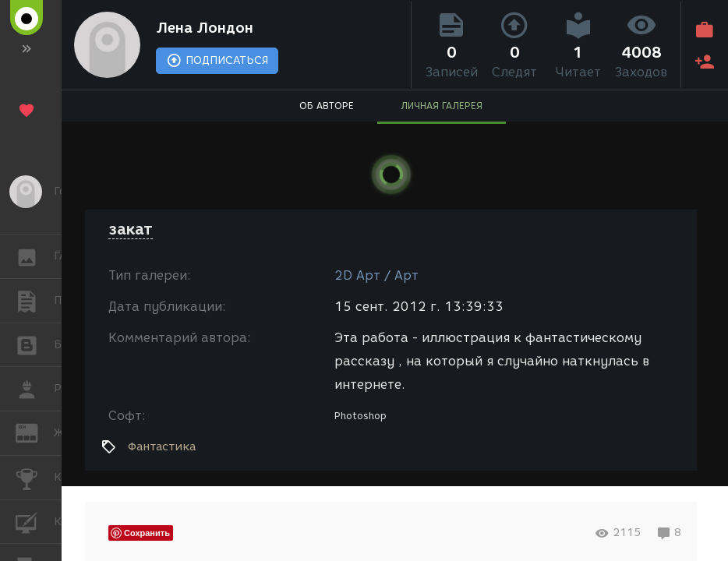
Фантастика (162, 446)
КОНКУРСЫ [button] (35, 478)
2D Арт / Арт (376, 275)
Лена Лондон (205, 28)
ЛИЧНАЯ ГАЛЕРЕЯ (442, 106)
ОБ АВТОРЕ (327, 106)
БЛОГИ (35, 344)
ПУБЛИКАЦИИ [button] (35, 301)
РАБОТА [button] (35, 389)
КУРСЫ (35, 521)
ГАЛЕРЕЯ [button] (35, 256)
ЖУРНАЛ (35, 432)
